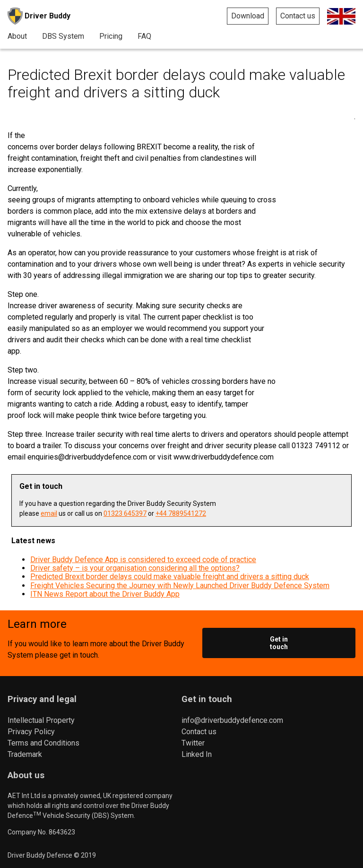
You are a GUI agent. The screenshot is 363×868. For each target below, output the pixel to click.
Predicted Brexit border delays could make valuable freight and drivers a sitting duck (170, 577)
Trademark (25, 754)
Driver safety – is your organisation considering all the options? (135, 568)
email (49, 513)
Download (248, 16)
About (17, 36)
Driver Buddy (39, 16)
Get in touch (279, 643)
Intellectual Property (41, 720)
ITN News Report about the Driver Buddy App (105, 594)
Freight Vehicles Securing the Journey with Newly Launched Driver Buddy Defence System (180, 586)
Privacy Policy (31, 732)
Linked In (197, 754)
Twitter (193, 743)
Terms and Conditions (43, 743)
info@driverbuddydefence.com (232, 720)
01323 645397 (125, 513)
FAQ (144, 36)
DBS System (63, 36)
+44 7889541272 (181, 513)
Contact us (298, 16)
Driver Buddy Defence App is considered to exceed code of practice (143, 560)
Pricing (111, 36)
